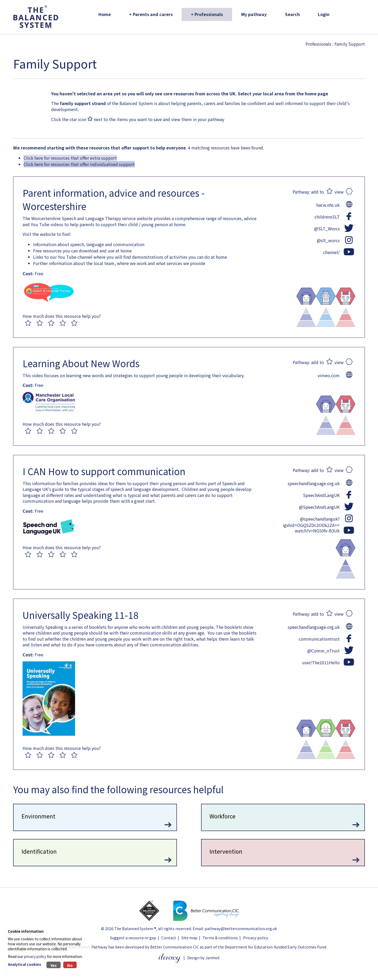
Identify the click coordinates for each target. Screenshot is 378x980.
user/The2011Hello (321, 662)
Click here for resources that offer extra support (70, 158)
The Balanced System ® (135, 928)
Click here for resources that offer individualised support (79, 164)
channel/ (331, 252)
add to (317, 192)
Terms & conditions (220, 938)
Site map (189, 938)
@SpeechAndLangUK (319, 507)
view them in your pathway (198, 119)
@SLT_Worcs (327, 229)
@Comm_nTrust (324, 651)
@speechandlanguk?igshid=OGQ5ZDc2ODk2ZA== (311, 519)
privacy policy (35, 956)
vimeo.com (329, 375)
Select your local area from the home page (283, 94)
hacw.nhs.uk (328, 205)
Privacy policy (256, 938)
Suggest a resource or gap (133, 938)
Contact (169, 938)
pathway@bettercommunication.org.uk (241, 928)
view (339, 192)
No (70, 965)
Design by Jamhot (203, 958)
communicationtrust (319, 639)
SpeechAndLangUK (321, 495)
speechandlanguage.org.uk (314, 483)
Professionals (318, 44)
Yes (54, 965)
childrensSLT (327, 217)
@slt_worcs (328, 240)
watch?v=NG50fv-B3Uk (317, 531)
